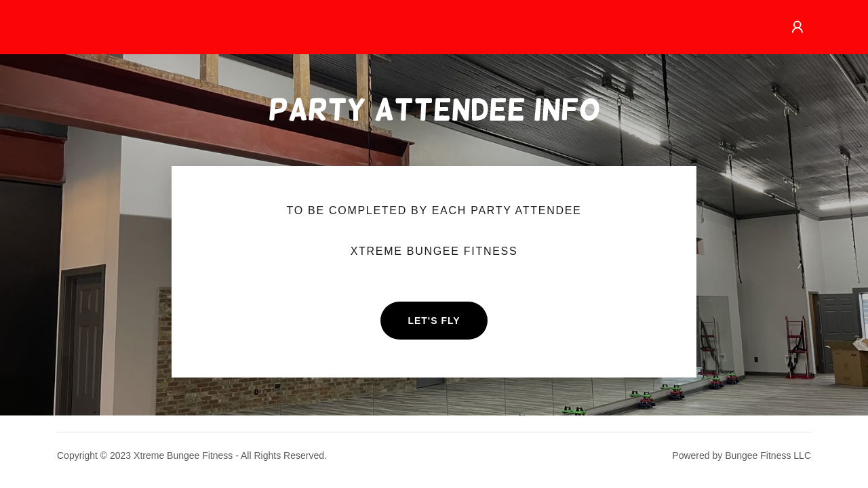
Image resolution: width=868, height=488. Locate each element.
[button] (797, 27)
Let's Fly (434, 321)
